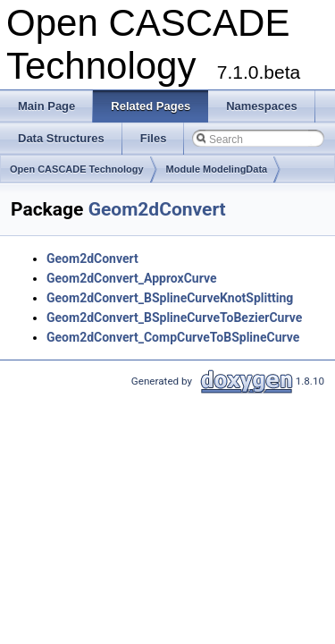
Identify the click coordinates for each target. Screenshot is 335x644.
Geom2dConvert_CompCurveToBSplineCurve (173, 337)
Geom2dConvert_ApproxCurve (132, 278)
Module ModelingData (217, 169)
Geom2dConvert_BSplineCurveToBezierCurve (174, 318)
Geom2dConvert (157, 209)
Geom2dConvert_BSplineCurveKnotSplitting (170, 298)
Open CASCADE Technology (77, 169)
